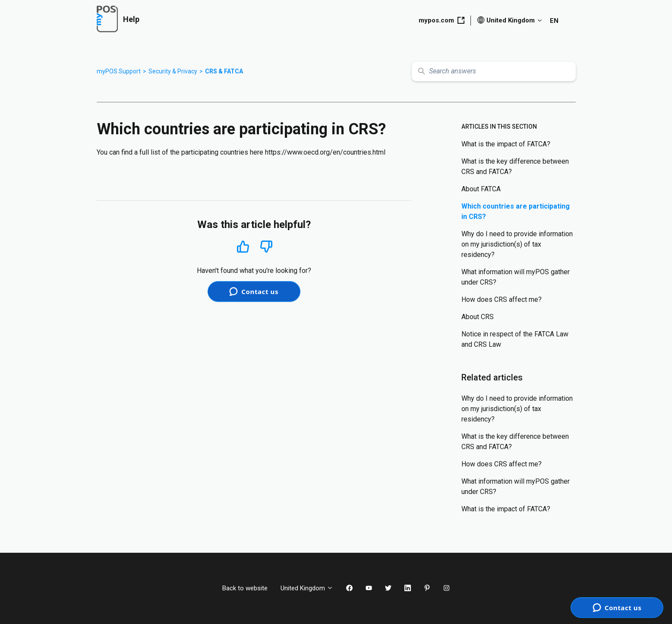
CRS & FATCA (224, 71)
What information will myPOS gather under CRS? (516, 277)
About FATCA (481, 189)
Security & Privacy (173, 71)
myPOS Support (119, 71)
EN (554, 21)
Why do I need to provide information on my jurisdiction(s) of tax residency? (517, 244)
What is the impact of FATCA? (506, 144)
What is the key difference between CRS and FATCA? (515, 166)
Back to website (245, 588)
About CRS (478, 317)
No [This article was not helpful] (266, 247)
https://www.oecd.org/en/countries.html (325, 152)
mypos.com (442, 20)
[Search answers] (494, 71)
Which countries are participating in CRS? (516, 211)
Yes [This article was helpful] (243, 246)
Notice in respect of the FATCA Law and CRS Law (515, 339)
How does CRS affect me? (502, 299)
